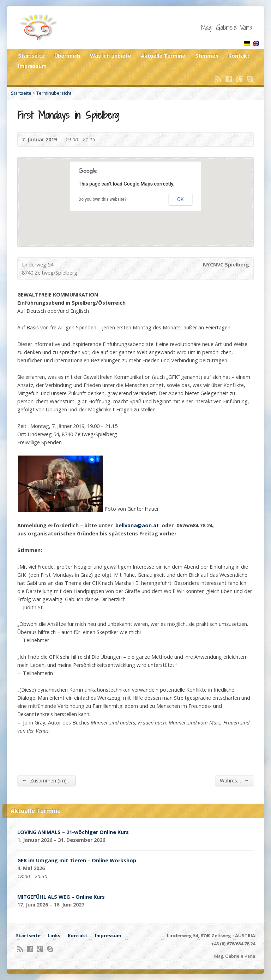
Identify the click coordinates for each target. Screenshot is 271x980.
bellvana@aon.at (137, 525)
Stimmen (207, 56)
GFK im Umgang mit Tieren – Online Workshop (77, 860)
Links (54, 935)
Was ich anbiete (110, 56)
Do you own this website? (103, 199)
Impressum (32, 66)
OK (180, 199)
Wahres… (234, 780)
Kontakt (239, 56)
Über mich (67, 56)
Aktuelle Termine (163, 56)
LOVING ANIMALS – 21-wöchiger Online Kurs (73, 832)
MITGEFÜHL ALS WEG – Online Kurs (61, 897)
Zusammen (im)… (46, 780)
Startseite (31, 56)
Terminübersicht (54, 93)
